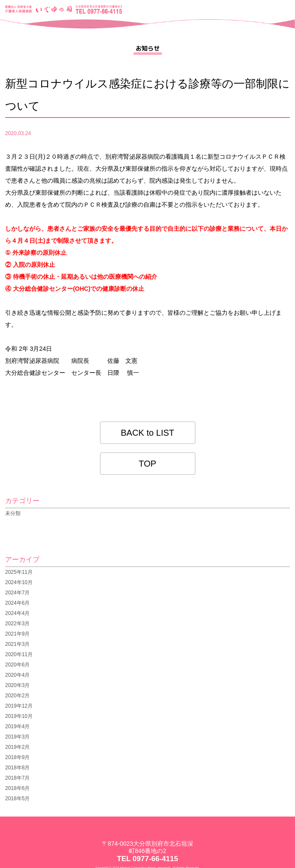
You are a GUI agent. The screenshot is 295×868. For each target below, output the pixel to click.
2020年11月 (19, 654)
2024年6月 (17, 603)
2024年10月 (19, 582)
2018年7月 (17, 778)
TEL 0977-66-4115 (147, 859)
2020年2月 (17, 696)
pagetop (283, 862)
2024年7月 (17, 593)
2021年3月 (17, 644)
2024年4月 (17, 613)
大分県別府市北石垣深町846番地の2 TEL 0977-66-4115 (99, 9)
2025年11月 (19, 572)
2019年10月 (19, 716)
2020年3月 (17, 685)
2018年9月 (17, 757)
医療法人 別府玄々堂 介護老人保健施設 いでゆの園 (39, 9)
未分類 (13, 513)
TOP (147, 464)
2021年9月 (17, 634)
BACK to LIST (147, 433)
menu (282, 10)
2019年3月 (17, 737)
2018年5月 (17, 799)
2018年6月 (17, 788)
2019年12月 (19, 706)
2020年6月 (17, 665)
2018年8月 (17, 768)
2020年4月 (17, 675)
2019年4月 (17, 726)
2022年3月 (17, 624)
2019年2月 (17, 747)
